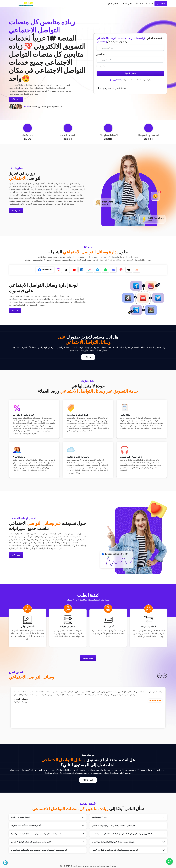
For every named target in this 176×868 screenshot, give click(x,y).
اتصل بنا (149, 3)
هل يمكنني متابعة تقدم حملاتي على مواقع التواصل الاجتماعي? (114, 826)
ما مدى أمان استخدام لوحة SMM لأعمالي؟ (26, 826)
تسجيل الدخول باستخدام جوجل (112, 88)
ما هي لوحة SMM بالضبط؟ (21, 818)
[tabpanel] (48, 298)
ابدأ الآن (88, 357)
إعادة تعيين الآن (116, 80)
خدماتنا (15, 311)
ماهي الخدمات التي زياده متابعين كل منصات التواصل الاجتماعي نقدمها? (36, 834)
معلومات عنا (127, 3)
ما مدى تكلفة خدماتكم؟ (100, 818)
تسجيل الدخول (112, 3)
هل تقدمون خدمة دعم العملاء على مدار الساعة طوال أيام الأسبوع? (115, 850)
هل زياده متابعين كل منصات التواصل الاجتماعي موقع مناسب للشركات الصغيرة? (39, 850)
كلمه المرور (102, 54)
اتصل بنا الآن (88, 780)
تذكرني (101, 66)
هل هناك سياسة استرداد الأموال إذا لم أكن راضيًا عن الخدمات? (114, 842)
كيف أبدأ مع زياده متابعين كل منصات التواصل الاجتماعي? (31, 842)
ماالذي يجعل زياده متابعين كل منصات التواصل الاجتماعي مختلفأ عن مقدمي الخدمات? (122, 834)
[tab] (45, 270)
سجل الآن (161, 3)
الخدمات (139, 3)
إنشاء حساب (102, 42)
